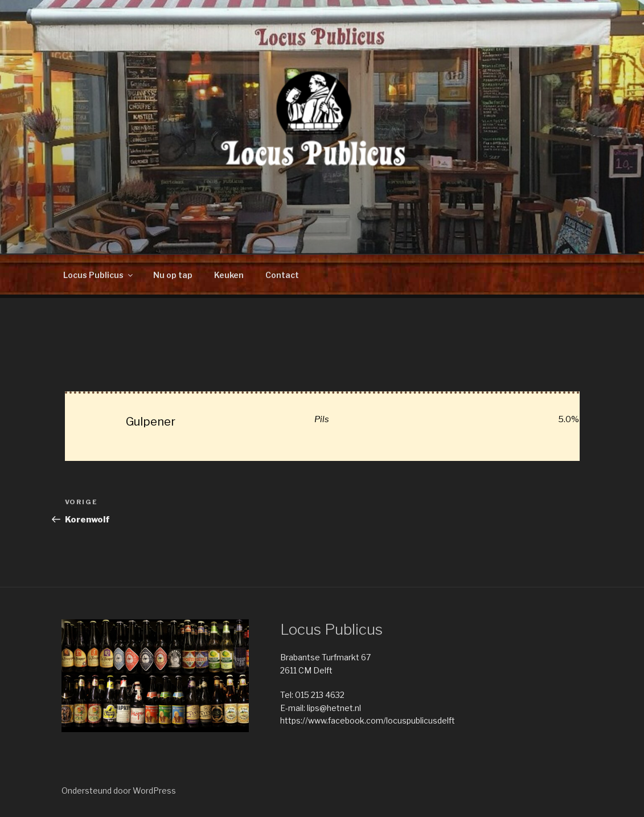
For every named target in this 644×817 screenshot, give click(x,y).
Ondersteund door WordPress (119, 791)
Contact (282, 275)
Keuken (229, 275)
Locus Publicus (99, 275)
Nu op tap (173, 275)
